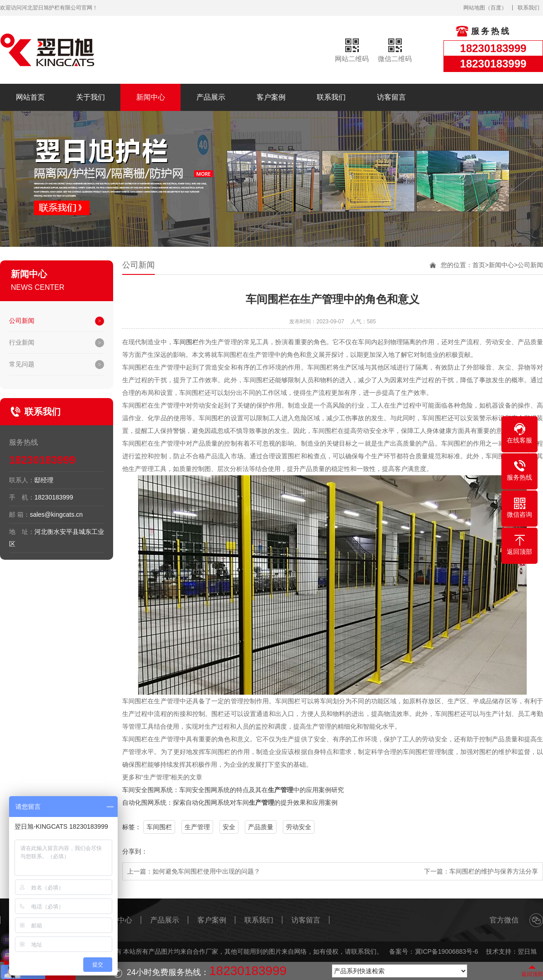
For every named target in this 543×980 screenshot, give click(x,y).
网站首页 (30, 97)
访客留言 (391, 97)
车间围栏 (186, 342)
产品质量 (261, 827)
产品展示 (211, 97)
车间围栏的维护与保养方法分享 (494, 871)
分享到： (135, 851)
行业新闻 (22, 342)
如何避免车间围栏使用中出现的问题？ (206, 871)
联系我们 (529, 8)
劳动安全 (299, 827)
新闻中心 (151, 97)
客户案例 (271, 97)
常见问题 (22, 364)
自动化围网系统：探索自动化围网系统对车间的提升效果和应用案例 (230, 802)
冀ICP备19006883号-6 (447, 951)
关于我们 (90, 97)
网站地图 (474, 8)
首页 (479, 265)
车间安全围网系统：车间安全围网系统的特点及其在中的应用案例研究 (233, 790)
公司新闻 (22, 321)
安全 (229, 827)
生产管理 (197, 827)
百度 (496, 8)
